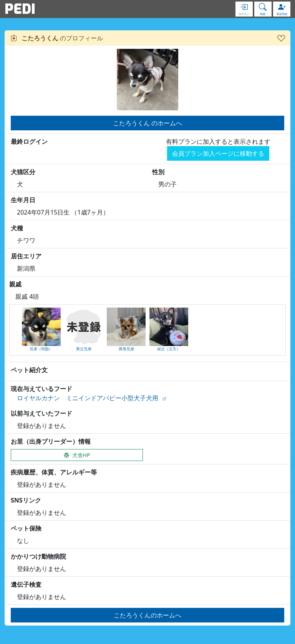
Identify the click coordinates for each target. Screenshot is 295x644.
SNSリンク (26, 500)
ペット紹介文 (29, 370)
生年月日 (23, 200)
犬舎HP (77, 455)
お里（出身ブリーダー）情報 (51, 441)
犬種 (17, 228)
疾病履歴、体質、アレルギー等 (54, 472)
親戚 (15, 284)
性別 (158, 172)
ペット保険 (26, 528)
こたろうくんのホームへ (147, 615)
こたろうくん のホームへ (147, 123)
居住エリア (26, 256)
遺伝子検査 (26, 584)
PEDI (20, 9)
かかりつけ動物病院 (38, 556)
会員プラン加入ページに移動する (218, 153)
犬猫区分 (23, 172)
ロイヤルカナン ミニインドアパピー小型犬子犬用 (88, 398)
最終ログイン (29, 141)
